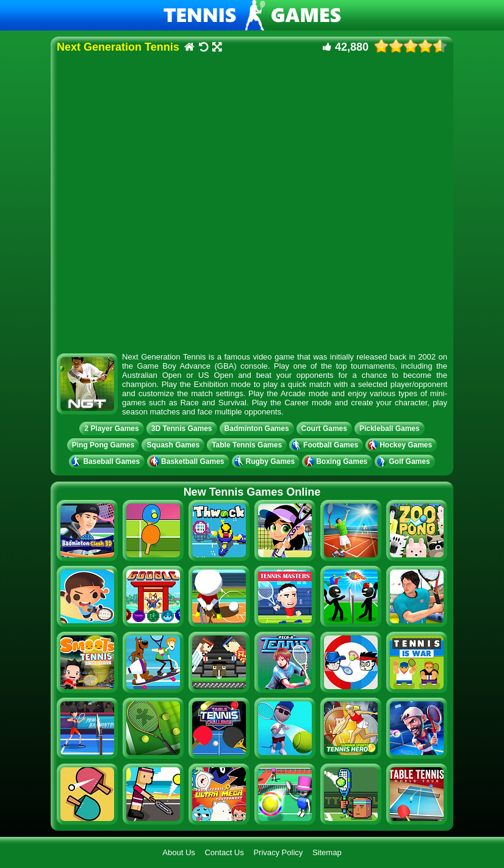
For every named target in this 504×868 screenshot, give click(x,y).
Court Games (324, 429)
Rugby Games (266, 461)
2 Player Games (111, 429)
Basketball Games (188, 461)
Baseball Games (107, 461)
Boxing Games (337, 461)
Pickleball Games (390, 429)
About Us (178, 852)
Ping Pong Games (103, 445)
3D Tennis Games (182, 429)
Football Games (326, 445)
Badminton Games (257, 429)
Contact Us (224, 852)
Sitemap (327, 852)
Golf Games (405, 461)
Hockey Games (401, 445)
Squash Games (173, 445)
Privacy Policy (278, 852)
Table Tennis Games (247, 445)
